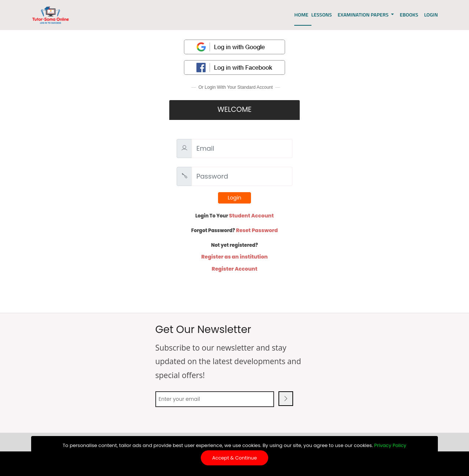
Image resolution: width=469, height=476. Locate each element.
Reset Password (257, 230)
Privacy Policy (390, 445)
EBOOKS (409, 14)
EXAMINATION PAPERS (364, 14)
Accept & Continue (234, 458)
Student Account (251, 216)
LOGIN (431, 14)
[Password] (242, 176)
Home (301, 14)
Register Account (235, 269)
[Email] (242, 149)
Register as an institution (234, 257)
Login (235, 198)
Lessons (322, 14)
